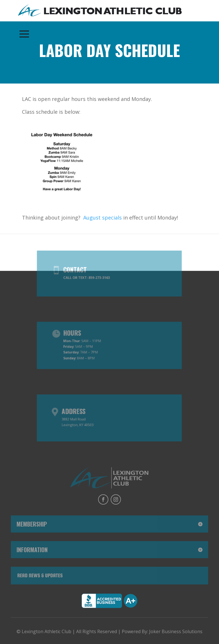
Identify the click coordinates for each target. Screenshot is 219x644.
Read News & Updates (40, 575)
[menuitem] (100, 11)
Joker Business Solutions (176, 631)
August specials (103, 218)
